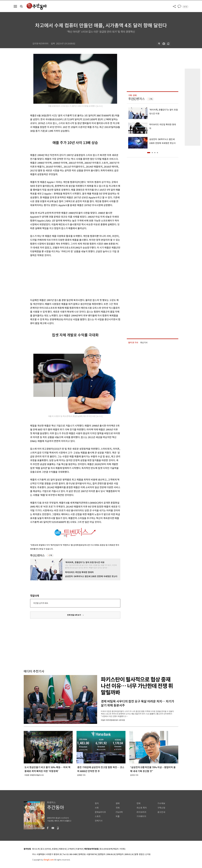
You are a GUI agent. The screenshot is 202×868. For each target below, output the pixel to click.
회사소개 (36, 849)
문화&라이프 (100, 812)
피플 (118, 816)
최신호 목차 (142, 808)
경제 (118, 803)
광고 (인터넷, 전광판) (49, 849)
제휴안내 (63, 849)
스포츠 (98, 816)
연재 (138, 803)
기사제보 (161, 803)
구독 (51, 555)
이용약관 (79, 849)
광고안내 (161, 812)
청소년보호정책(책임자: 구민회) (113, 849)
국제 (118, 808)
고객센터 (71, 849)
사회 (97, 808)
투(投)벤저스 (37, 555)
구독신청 (161, 808)
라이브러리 (141, 812)
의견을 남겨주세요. (41, 603)
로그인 (185, 7)
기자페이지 (141, 816)
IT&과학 (119, 812)
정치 (97, 803)
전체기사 (99, 821)
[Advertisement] (69, 277)
